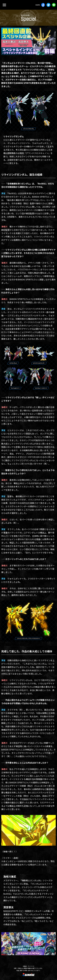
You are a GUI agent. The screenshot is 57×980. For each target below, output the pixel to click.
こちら (35, 970)
